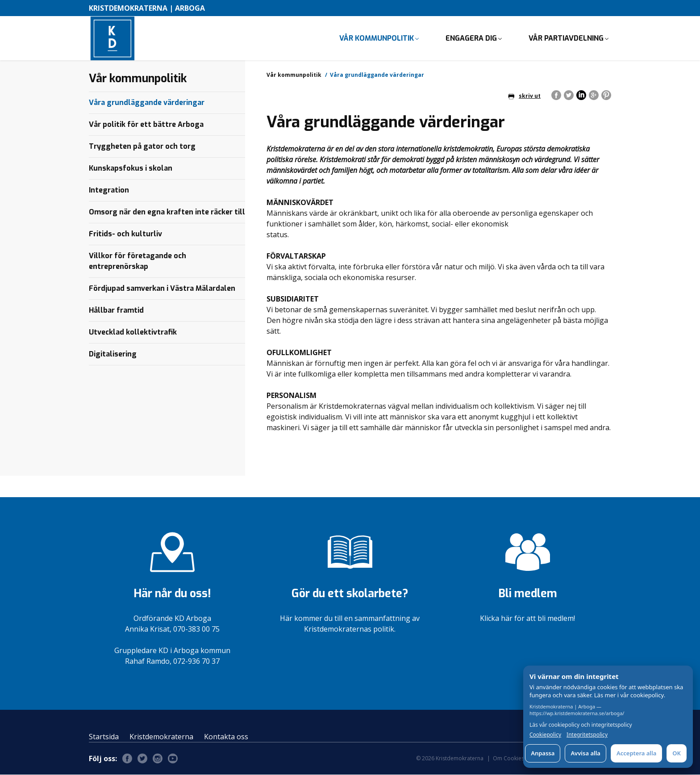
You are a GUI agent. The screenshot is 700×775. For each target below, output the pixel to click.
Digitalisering (113, 354)
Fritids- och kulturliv (125, 234)
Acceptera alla (636, 753)
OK (677, 753)
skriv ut (524, 96)
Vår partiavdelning (566, 38)
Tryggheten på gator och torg (142, 147)
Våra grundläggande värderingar (147, 103)
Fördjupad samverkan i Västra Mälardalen (162, 289)
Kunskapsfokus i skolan (131, 169)
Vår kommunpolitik (377, 38)
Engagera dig (471, 38)
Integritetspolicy (587, 735)
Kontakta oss (226, 737)
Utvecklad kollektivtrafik (133, 333)
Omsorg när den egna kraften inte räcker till (167, 212)
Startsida (104, 737)
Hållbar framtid (116, 311)
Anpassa (543, 753)
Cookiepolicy (545, 735)
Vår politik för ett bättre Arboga (146, 125)
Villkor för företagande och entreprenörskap (137, 262)
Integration (109, 191)
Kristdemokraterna (161, 737)
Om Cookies (508, 759)
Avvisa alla (585, 753)
